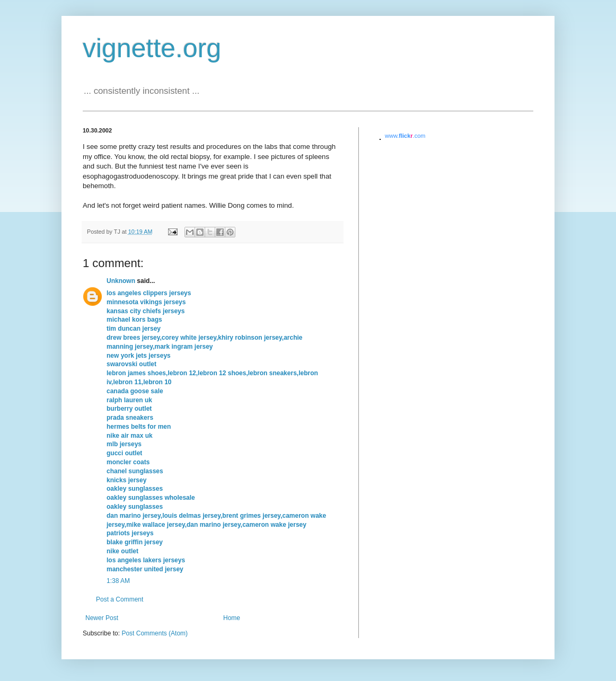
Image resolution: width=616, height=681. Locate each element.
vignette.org (152, 48)
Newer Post (102, 618)
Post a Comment (120, 599)
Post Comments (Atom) (155, 633)
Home (232, 618)
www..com (405, 136)
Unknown (121, 281)
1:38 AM (118, 581)
